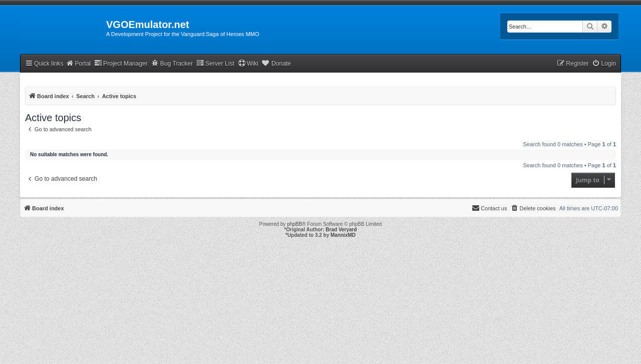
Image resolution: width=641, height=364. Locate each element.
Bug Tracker (172, 63)
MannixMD (343, 235)
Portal (78, 63)
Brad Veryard (341, 230)
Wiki (248, 63)
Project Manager (121, 63)
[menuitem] (604, 64)
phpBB (294, 224)
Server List (215, 63)
